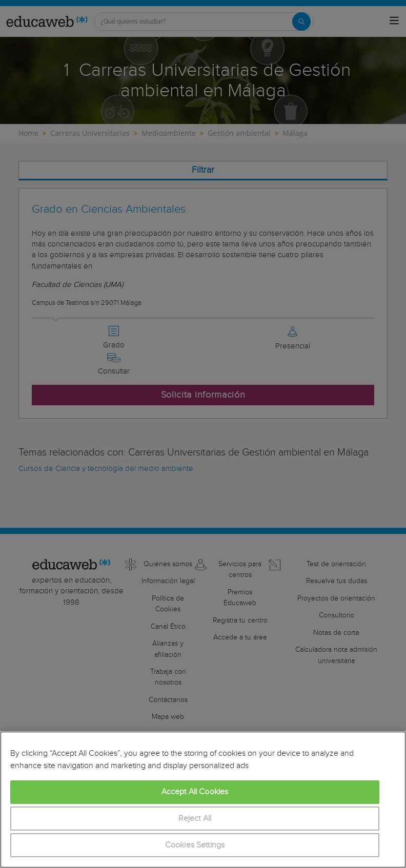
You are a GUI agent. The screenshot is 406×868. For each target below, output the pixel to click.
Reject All (195, 819)
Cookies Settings (195, 845)
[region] (203, 800)
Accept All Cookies (195, 792)
